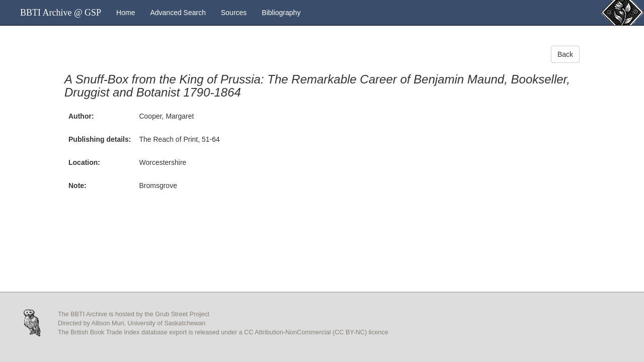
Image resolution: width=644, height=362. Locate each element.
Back (565, 54)
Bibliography (281, 13)
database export (164, 332)
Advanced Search (178, 13)
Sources (234, 13)
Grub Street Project (182, 314)
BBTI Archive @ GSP (61, 13)
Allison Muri (108, 323)
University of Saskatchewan (167, 323)
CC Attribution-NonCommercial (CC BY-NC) (305, 332)
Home (126, 13)
